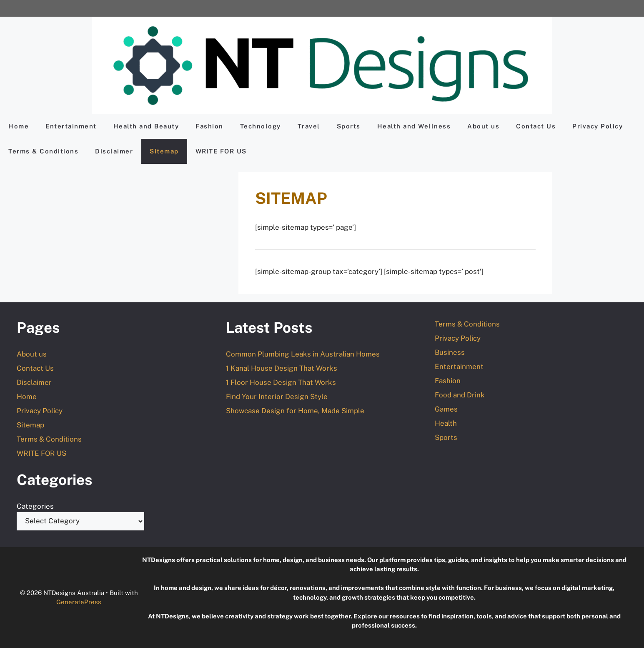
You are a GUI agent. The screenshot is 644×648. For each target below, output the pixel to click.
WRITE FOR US (221, 151)
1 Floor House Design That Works (281, 382)
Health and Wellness (414, 126)
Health (446, 423)
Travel (309, 126)
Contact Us (536, 126)
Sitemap (164, 151)
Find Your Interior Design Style (277, 397)
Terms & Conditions (43, 151)
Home (19, 126)
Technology (261, 126)
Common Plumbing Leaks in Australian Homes (303, 354)
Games (446, 409)
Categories (35, 506)
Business (450, 352)
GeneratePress (79, 602)
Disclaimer (114, 151)
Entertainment (71, 126)
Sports (349, 126)
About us (483, 126)
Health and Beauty (146, 126)
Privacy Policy (598, 126)
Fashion (209, 126)
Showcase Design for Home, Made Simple (295, 411)
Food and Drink (460, 395)
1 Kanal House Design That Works (282, 368)
